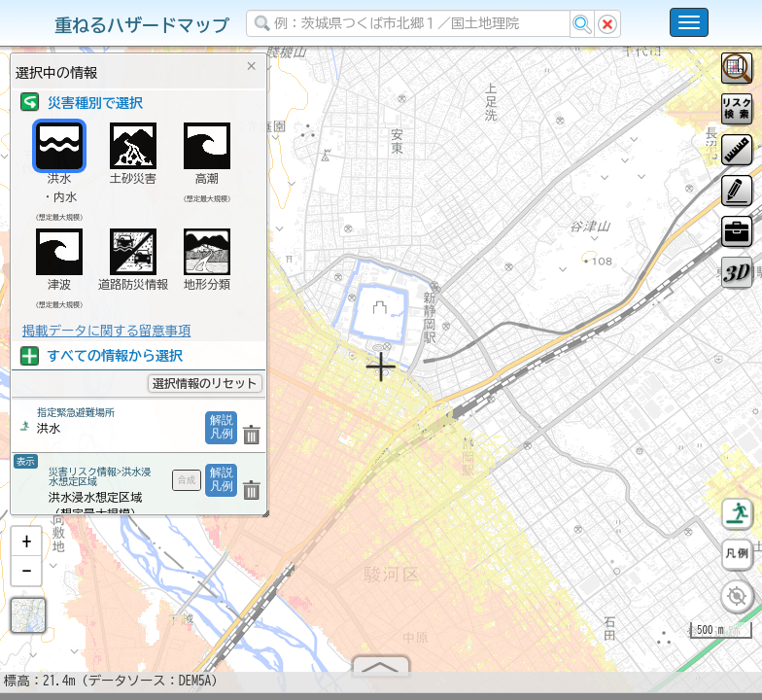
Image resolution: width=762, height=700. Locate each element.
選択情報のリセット (205, 383)
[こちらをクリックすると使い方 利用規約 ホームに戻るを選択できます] (689, 22)
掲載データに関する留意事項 (106, 331)
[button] (26, 549)
